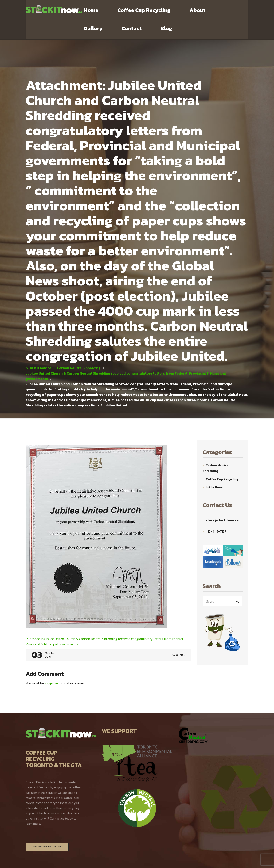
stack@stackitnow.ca (222, 502)
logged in (51, 665)
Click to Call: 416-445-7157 (47, 829)
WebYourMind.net (179, 861)
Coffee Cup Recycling (222, 461)
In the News (214, 469)
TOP (246, 862)
